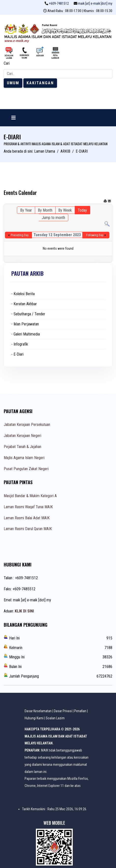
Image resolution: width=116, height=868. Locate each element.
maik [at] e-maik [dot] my (95, 4)
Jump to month (53, 218)
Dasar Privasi (63, 711)
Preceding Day (20, 235)
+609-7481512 (59, 4)
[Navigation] (14, 118)
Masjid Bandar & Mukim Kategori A (30, 496)
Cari (7, 63)
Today (82, 210)
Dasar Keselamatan (38, 711)
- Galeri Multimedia (26, 334)
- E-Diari (17, 354)
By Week (65, 210)
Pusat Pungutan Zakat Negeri (26, 469)
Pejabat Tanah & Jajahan (22, 447)
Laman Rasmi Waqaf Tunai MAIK (28, 507)
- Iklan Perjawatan (25, 324)
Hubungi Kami (34, 718)
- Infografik (20, 344)
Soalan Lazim (55, 718)
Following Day (95, 235)
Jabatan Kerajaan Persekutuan (27, 425)
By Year (26, 210)
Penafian (80, 711)
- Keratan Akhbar (24, 304)
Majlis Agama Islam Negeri (24, 458)
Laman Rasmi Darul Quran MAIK (28, 529)
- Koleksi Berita (23, 294)
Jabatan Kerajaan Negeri (22, 436)
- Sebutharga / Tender (28, 314)
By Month (45, 210)
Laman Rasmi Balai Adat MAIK (27, 518)
